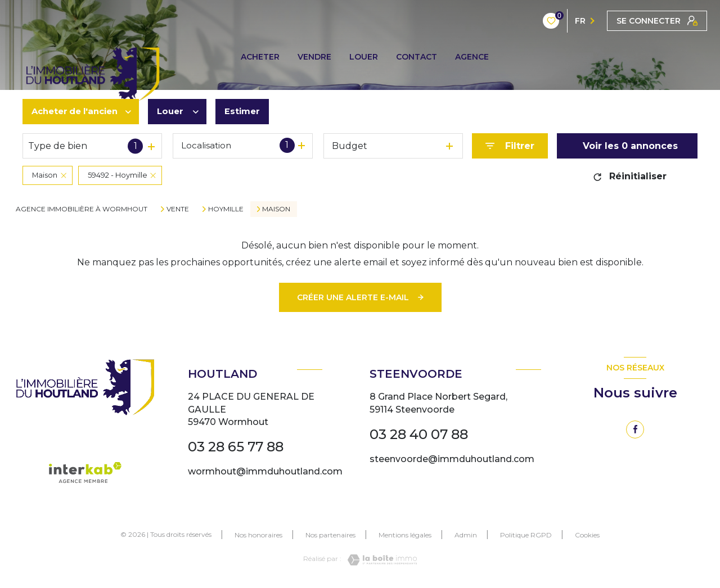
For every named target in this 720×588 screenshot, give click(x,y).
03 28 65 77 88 (236, 447)
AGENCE (472, 57)
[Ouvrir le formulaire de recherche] (510, 146)
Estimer (253, 112)
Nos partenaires (330, 535)
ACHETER (260, 57)
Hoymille (226, 209)
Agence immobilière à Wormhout (82, 209)
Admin (466, 535)
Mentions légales (405, 535)
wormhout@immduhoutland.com (265, 471)
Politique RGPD (526, 535)
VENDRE (314, 57)
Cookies (587, 535)
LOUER (364, 57)
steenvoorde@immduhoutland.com (452, 459)
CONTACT (417, 57)
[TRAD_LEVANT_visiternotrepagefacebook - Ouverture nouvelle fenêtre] (635, 429)
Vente (178, 209)
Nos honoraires (258, 535)
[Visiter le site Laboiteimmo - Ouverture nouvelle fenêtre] (379, 560)
